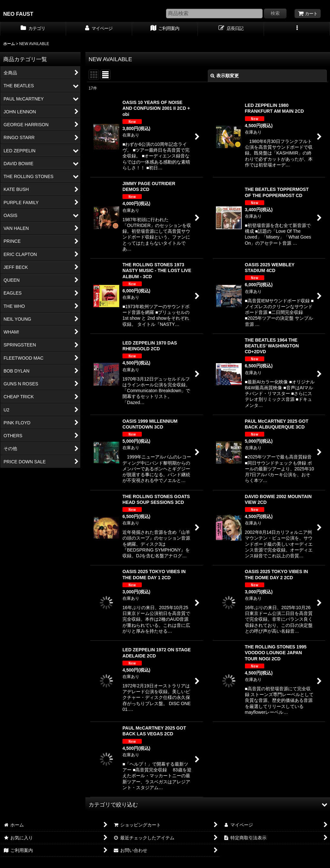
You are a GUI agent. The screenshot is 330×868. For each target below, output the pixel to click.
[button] (297, 29)
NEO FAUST (18, 14)
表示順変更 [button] (225, 76)
